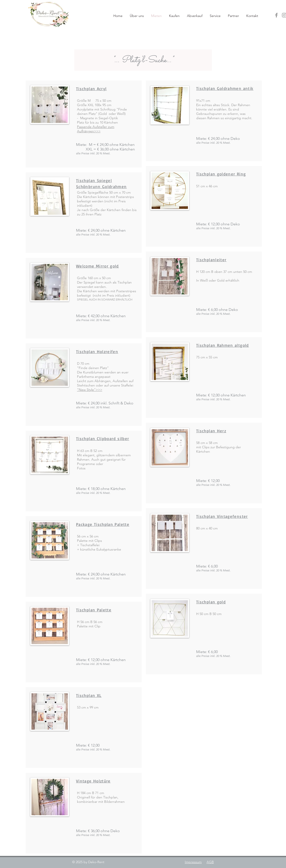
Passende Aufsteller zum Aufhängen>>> (96, 129)
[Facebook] (276, 15)
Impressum (193, 862)
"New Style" (86, 390)
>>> (99, 390)
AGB (210, 862)
